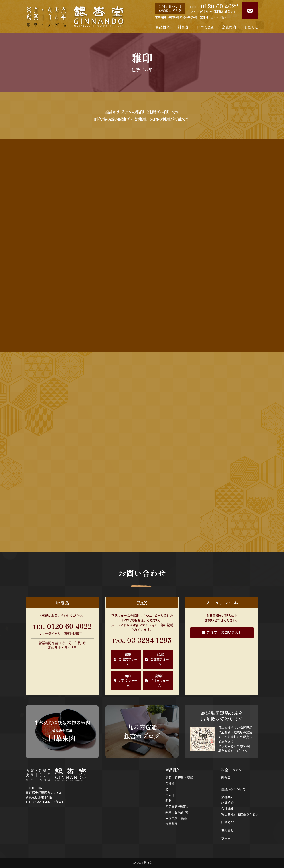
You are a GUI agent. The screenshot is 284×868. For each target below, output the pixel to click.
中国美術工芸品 (176, 818)
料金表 (183, 27)
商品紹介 (162, 27)
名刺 (168, 801)
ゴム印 (170, 795)
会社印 (170, 784)
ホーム (226, 838)
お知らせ (251, 27)
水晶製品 (172, 824)
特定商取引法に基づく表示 (240, 814)
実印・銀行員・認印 (179, 778)
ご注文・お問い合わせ (224, 633)
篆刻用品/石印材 (177, 812)
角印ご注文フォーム (128, 681)
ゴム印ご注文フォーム (160, 659)
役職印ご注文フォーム (160, 681)
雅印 (168, 789)
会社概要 (227, 809)
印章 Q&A (205, 27)
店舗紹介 (227, 803)
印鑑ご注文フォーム (128, 659)
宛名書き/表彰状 (177, 807)
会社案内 (229, 27)
